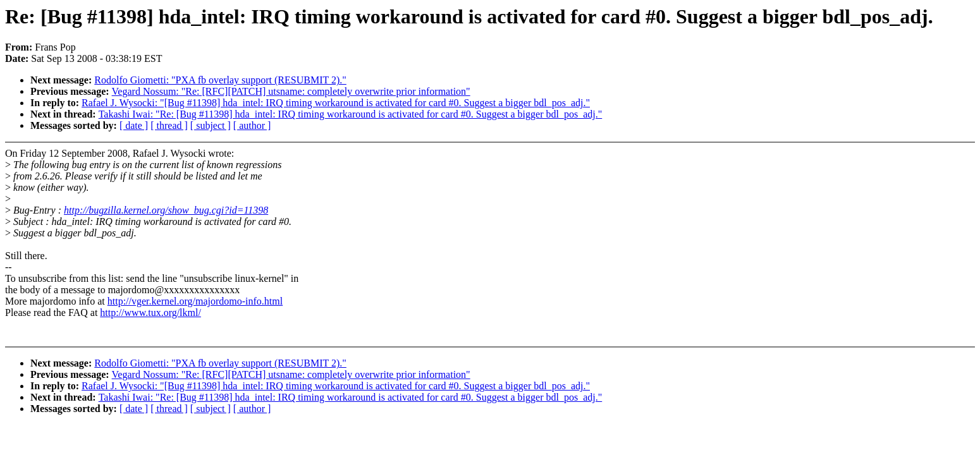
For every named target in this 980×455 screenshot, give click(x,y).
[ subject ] (211, 125)
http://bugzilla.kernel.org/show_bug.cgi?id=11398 (166, 210)
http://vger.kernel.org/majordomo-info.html (195, 301)
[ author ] (252, 125)
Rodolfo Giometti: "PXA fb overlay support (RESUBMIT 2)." (220, 80)
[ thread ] (169, 125)
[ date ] (134, 125)
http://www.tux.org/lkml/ (150, 312)
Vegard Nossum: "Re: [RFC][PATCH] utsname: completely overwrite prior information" (291, 91)
